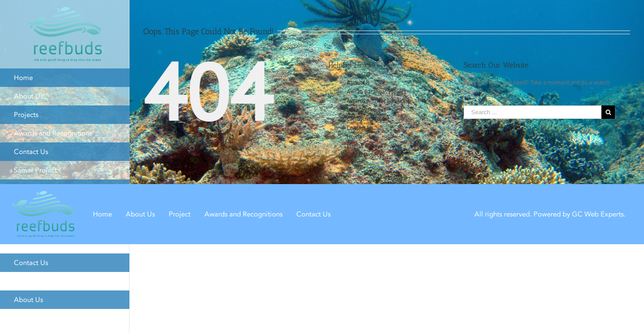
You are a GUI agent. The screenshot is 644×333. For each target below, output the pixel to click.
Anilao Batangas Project (376, 92)
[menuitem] (65, 78)
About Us (358, 83)
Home (355, 137)
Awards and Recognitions (378, 101)
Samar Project (364, 155)
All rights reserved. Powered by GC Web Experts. (550, 214)
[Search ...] (533, 112)
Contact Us (360, 128)
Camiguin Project (368, 119)
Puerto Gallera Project (374, 146)
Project (180, 214)
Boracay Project (366, 110)
